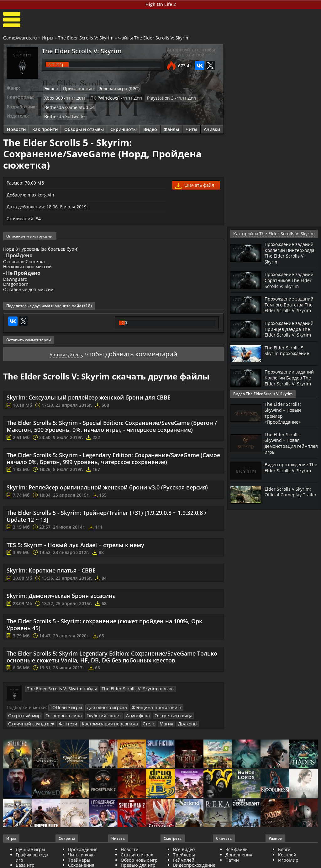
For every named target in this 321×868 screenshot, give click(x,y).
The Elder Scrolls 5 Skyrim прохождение (289, 363)
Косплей (287, 862)
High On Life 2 (161, 4)
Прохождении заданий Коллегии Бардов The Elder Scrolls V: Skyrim (287, 393)
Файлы (171, 127)
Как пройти (45, 127)
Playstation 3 (154, 97)
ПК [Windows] (102, 97)
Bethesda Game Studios (66, 106)
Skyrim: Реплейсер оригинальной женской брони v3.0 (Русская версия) (107, 495)
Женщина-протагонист (148, 715)
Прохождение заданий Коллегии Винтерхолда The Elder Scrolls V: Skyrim (289, 252)
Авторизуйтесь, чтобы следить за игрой (191, 52)
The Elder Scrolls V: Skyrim (86, 38)
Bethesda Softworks (63, 114)
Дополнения (239, 862)
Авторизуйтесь (66, 362)
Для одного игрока (102, 715)
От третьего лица (126, 723)
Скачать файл (195, 183)
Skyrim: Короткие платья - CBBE (51, 578)
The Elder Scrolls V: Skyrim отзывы (125, 697)
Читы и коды (82, 862)
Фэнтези (201, 723)
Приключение (76, 88)
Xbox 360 (53, 97)
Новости (16, 127)
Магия (85, 731)
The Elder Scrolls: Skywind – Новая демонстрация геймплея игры (284, 452)
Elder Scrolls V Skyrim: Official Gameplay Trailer (289, 503)
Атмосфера (93, 723)
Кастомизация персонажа (33, 731)
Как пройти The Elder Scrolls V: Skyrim (268, 234)
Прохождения (83, 856)
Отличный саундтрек (168, 723)
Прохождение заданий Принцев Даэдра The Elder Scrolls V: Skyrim (286, 340)
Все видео (184, 856)
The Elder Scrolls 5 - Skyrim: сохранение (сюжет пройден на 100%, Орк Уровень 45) (104, 633)
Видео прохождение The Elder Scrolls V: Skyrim (289, 479)
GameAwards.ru (20, 38)
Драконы (105, 731)
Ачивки (212, 127)
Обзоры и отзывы (84, 127)
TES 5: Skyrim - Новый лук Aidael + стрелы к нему (75, 553)
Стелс (69, 731)
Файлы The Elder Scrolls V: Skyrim (154, 38)
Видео (150, 127)
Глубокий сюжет (62, 723)
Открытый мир (190, 715)
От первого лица (24, 723)
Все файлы (237, 856)
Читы (191, 127)
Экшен (51, 88)
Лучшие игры (30, 856)
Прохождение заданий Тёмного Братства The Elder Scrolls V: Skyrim (286, 311)
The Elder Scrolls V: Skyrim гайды (58, 697)
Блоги (284, 856)
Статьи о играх (137, 862)
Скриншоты (124, 127)
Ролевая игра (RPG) (113, 88)
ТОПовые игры (64, 715)
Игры (47, 38)
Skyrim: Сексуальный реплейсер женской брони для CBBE (89, 405)
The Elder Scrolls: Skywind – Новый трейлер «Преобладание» (285, 423)
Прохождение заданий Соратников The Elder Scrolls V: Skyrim (290, 281)
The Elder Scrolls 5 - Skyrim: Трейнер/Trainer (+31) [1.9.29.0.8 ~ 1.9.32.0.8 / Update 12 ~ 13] (107, 524)
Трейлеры (184, 862)
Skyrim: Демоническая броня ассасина (61, 604)
